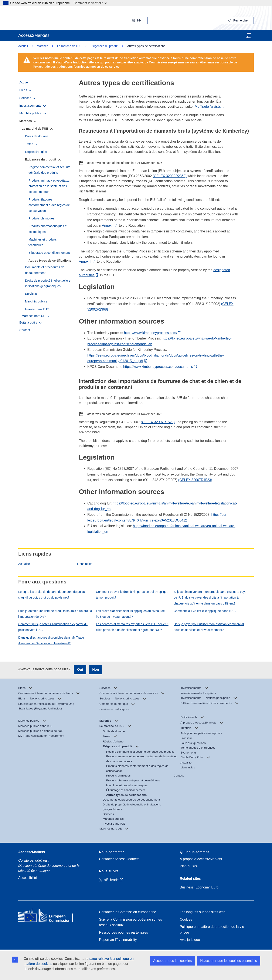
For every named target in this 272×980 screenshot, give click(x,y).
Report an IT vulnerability (118, 940)
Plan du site (189, 866)
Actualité (24, 564)
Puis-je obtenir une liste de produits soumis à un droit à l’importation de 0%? (55, 614)
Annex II (85, 261)
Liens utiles (85, 564)
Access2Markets (32, 852)
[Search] (239, 20)
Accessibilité (28, 878)
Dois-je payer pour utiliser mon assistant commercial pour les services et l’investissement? (209, 627)
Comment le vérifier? (90, 3)
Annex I (108, 226)
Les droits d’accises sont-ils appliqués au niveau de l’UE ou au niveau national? (130, 614)
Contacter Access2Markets (119, 859)
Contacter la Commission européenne (128, 912)
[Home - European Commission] (49, 916)
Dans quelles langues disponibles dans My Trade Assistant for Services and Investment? (51, 640)
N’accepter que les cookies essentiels (229, 961)
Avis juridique (190, 940)
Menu (249, 35)
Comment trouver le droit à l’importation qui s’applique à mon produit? (132, 595)
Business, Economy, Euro (199, 887)
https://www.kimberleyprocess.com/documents (158, 367)
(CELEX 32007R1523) (158, 422)
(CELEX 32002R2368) (170, 176)
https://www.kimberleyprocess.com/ (151, 333)
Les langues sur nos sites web (203, 912)
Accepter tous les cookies (172, 961)
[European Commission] (46, 18)
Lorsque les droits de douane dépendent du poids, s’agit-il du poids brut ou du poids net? (52, 595)
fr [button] (137, 20)
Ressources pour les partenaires (123, 932)
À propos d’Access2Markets (201, 859)
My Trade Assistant (209, 107)
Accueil (23, 46)
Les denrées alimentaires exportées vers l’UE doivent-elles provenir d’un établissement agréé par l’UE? (132, 627)
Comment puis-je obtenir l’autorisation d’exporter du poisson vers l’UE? (53, 627)
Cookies (186, 919)
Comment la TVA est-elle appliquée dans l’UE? (205, 611)
